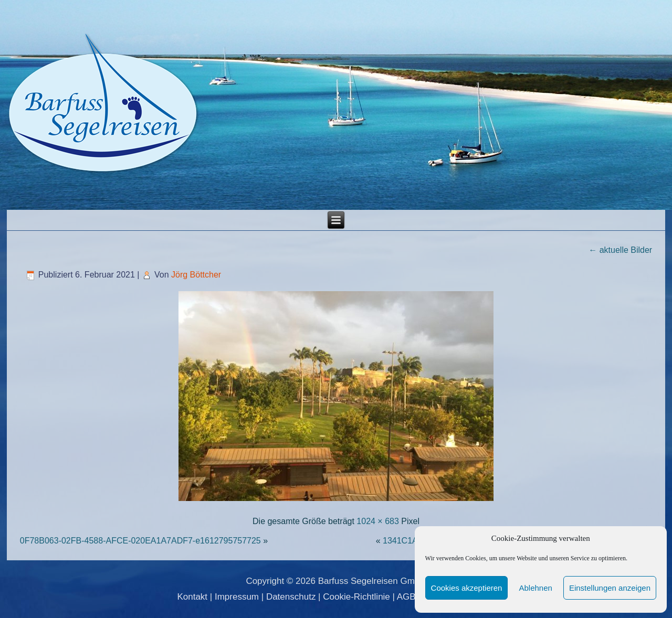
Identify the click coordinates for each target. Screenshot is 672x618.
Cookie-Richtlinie (356, 597)
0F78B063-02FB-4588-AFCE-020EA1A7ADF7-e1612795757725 (140, 541)
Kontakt (192, 597)
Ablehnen (535, 588)
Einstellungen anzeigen (610, 588)
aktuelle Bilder (620, 250)
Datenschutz (291, 597)
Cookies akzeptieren (467, 588)
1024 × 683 (378, 521)
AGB (406, 597)
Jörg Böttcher (196, 275)
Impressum (237, 597)
